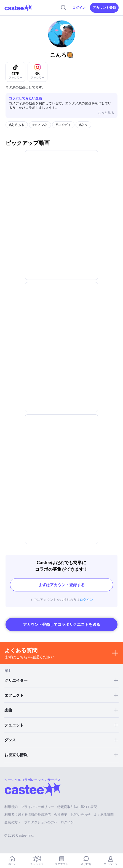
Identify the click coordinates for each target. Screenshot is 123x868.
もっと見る (106, 113)
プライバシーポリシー (38, 807)
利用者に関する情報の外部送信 (28, 815)
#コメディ (63, 125)
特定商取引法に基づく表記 (77, 807)
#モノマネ (40, 125)
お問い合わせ (81, 815)
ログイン (79, 8)
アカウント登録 (104, 8)
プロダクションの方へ (41, 822)
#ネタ (83, 125)
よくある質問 (104, 815)
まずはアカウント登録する (62, 585)
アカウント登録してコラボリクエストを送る (62, 624)
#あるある (17, 125)
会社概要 (61, 815)
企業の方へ (13, 822)
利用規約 (11, 807)
